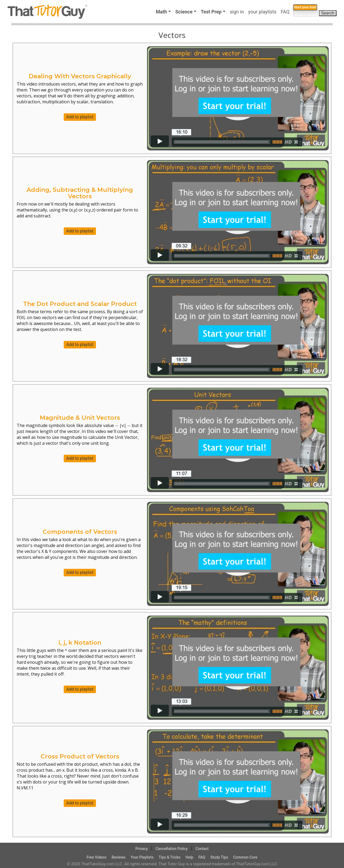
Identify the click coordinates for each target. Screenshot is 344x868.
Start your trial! (298, 23)
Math (162, 12)
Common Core (245, 857)
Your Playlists (142, 857)
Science (184, 12)
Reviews (119, 857)
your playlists (262, 12)
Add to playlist (80, 117)
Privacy (142, 849)
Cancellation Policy (172, 849)
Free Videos (96, 857)
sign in (237, 12)
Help (189, 857)
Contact (202, 849)
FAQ (286, 12)
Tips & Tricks (169, 857)
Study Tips (219, 857)
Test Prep (211, 12)
